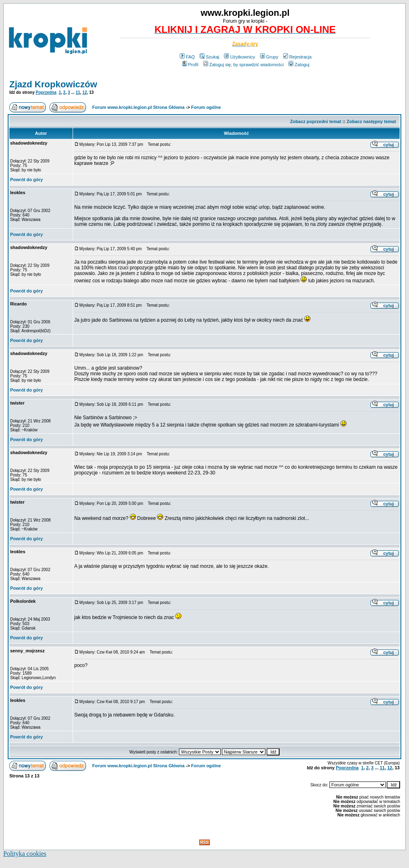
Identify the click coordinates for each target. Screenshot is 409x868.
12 (85, 92)
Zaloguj (299, 65)
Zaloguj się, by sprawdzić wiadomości (243, 65)
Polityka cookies (25, 854)
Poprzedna (46, 92)
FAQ (187, 57)
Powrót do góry (27, 180)
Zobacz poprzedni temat (316, 121)
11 (78, 92)
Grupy (269, 57)
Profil (190, 65)
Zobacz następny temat (371, 121)
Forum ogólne (206, 107)
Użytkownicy (239, 57)
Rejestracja (297, 57)
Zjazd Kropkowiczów (53, 84)
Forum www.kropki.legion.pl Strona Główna (138, 107)
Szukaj (209, 57)
